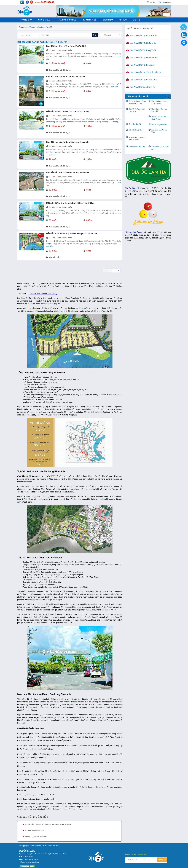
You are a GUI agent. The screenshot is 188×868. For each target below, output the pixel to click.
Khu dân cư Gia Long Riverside (159, 110)
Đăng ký (162, 860)
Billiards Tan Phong (133, 232)
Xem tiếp (115, 87)
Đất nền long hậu (135, 130)
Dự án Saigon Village (159, 124)
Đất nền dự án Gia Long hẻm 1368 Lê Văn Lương (70, 203)
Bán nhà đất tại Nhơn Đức (141, 43)
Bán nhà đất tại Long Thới (141, 50)
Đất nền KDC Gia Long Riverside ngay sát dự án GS (72, 233)
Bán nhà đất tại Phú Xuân (141, 65)
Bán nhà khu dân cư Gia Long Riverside (65, 77)
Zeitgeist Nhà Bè (135, 124)
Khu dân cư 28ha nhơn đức (160, 148)
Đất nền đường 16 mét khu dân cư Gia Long (68, 111)
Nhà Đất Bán (45, 20)
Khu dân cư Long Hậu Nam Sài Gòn (137, 138)
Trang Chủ (26, 20)
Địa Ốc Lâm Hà (132, 188)
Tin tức (123, 20)
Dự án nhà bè (89, 20)
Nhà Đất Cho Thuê (67, 20)
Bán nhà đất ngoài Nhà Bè (141, 87)
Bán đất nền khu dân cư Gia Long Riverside (67, 172)
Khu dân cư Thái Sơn (137, 147)
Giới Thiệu (108, 20)
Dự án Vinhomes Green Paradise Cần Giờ (137, 102)
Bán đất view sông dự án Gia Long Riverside (68, 142)
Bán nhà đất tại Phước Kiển (142, 36)
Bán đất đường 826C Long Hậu (137, 110)
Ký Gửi (153, 2)
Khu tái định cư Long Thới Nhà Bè (159, 102)
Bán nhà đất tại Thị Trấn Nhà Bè (144, 72)
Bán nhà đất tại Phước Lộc (141, 80)
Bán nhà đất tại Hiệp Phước (142, 58)
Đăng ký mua (167, 2)
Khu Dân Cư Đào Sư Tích (159, 131)
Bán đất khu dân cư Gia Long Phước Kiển (67, 46)
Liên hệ (137, 20)
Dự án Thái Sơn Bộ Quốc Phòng (159, 118)
